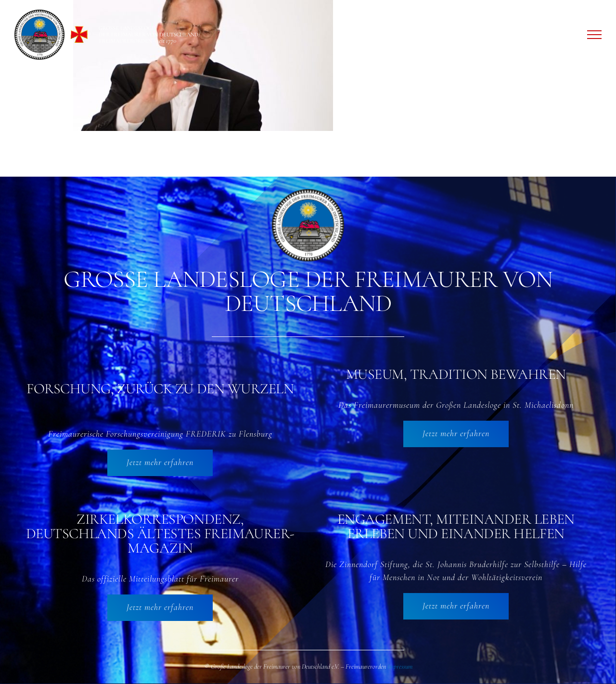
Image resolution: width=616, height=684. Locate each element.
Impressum (400, 667)
